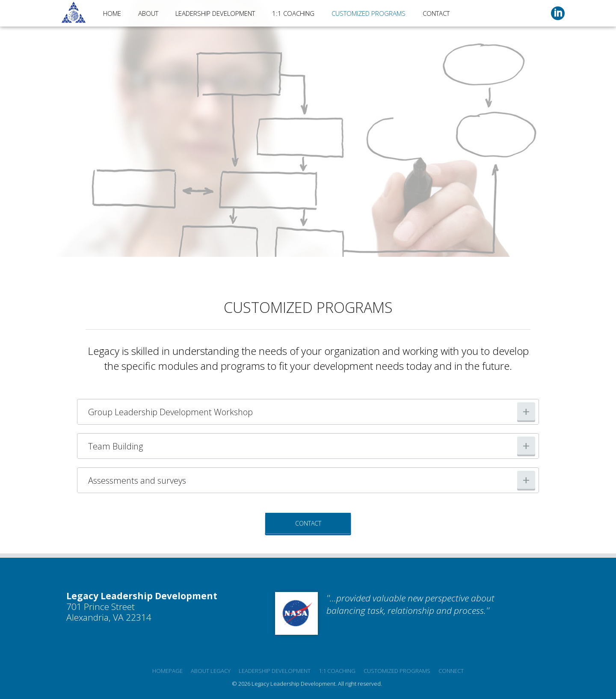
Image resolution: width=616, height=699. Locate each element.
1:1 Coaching (293, 13)
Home (112, 13)
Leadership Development (215, 13)
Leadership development (275, 671)
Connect (451, 671)
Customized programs (397, 671)
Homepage (167, 671)
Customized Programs (369, 13)
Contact (436, 13)
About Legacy (211, 671)
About (148, 13)
